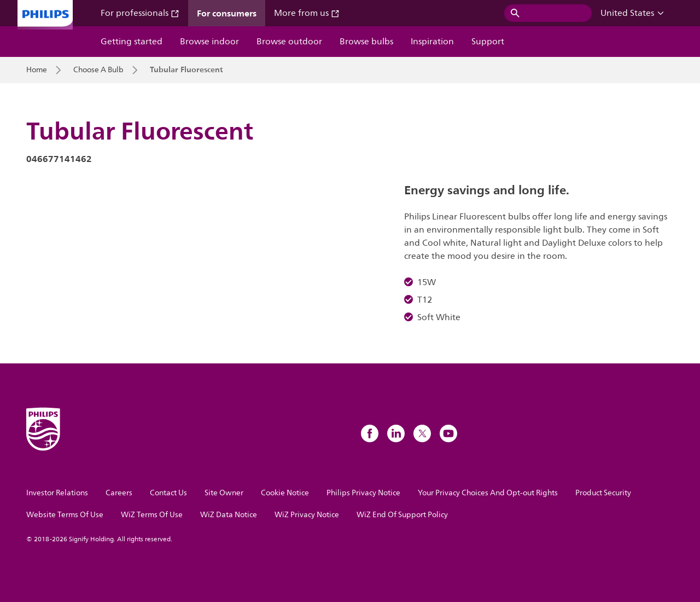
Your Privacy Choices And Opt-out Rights (488, 493)
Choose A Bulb (98, 70)
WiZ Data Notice (229, 515)
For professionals (140, 13)
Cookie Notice (285, 493)
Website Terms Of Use (65, 515)
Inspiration (432, 42)
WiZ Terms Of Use (152, 515)
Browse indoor (209, 42)
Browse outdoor (289, 42)
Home (37, 70)
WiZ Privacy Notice (307, 515)
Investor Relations (57, 493)
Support (488, 42)
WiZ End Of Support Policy (402, 515)
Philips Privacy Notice (363, 493)
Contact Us (168, 493)
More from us (307, 13)
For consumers (227, 13)
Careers (119, 493)
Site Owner (224, 493)
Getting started (132, 42)
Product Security (603, 493)
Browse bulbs (366, 42)
